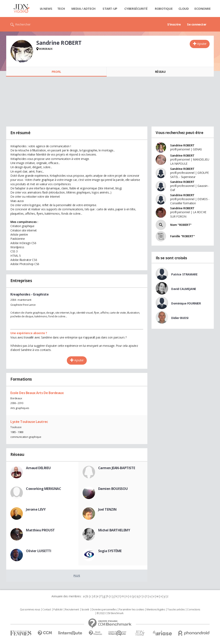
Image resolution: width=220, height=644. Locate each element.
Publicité (58, 610)
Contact (47, 610)
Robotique (164, 9)
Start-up (110, 9)
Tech (61, 9)
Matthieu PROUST (40, 530)
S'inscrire (174, 24)
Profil (56, 72)
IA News (46, 9)
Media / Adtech (83, 9)
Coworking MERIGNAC (43, 489)
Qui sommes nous (30, 610)
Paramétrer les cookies (132, 610)
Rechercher (23, 24)
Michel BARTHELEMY (114, 530)
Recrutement (72, 610)
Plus (77, 576)
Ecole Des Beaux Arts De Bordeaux (37, 393)
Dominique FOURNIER (186, 303)
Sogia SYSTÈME (110, 551)
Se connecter (197, 24)
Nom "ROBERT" (181, 225)
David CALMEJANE (184, 289)
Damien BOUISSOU (113, 489)
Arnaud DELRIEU (38, 468)
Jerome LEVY (36, 509)
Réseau (160, 72)
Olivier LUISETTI (38, 551)
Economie (203, 9)
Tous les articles (176, 610)
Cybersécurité (136, 9)
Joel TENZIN (107, 509)
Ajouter (202, 44)
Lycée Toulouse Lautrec (29, 422)
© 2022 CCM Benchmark (110, 613)
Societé (85, 610)
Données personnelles (104, 610)
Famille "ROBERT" (182, 236)
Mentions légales (156, 610)
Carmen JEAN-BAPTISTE (117, 468)
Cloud (184, 9)
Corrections (193, 610)
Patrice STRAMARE (184, 274)
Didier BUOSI (180, 318)
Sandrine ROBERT (182, 145)
